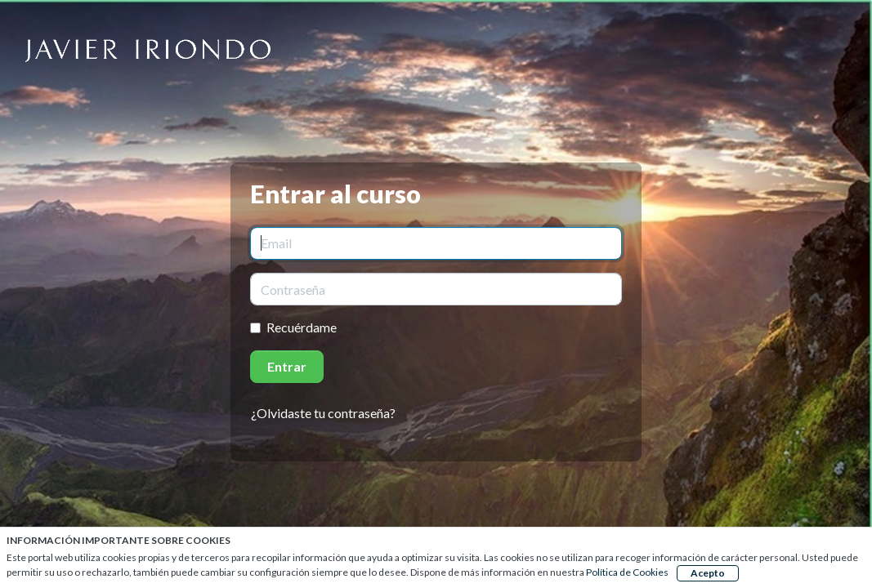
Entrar (287, 366)
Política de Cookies (627, 572)
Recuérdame (302, 327)
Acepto (708, 573)
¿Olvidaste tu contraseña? (323, 413)
